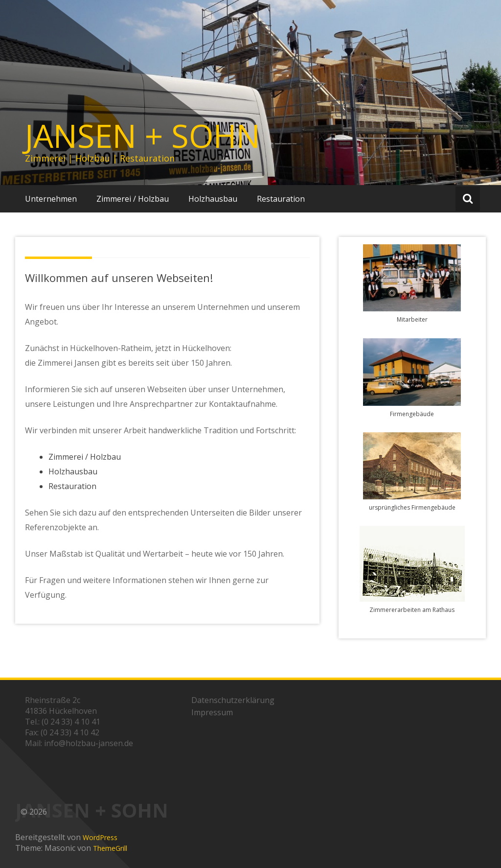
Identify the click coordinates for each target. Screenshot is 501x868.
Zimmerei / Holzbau (133, 199)
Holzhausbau (213, 199)
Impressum (212, 712)
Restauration (281, 199)
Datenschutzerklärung (233, 700)
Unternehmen (51, 199)
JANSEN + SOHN (143, 136)
